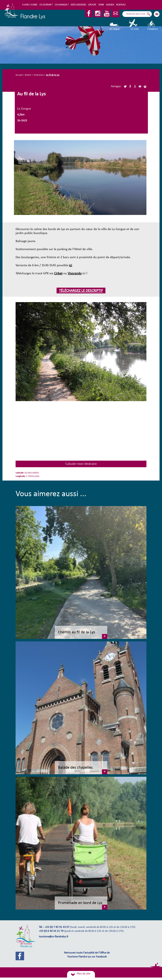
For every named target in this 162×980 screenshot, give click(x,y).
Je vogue (115, 25)
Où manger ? (62, 5)
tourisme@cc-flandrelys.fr (54, 937)
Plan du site (84, 974)
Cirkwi (58, 273)
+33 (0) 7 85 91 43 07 (57, 927)
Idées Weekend (78, 5)
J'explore (153, 25)
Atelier (28, 75)
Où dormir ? (46, 5)
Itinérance (39, 75)
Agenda (110, 5)
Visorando (75, 273)
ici (71, 265)
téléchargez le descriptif (81, 291)
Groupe (92, 5)
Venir (101, 5)
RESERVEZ (121, 5)
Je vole (133, 25)
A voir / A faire (30, 5)
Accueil (19, 75)
